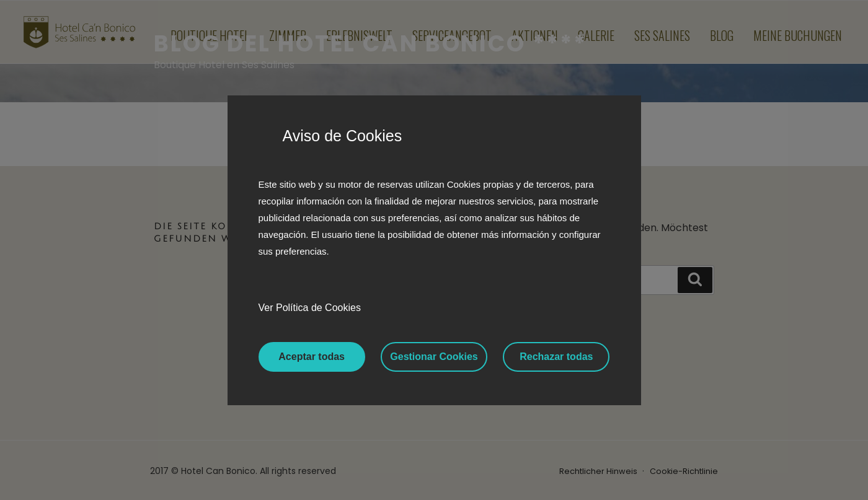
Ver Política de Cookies (310, 308)
